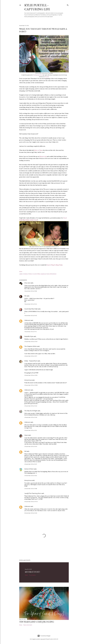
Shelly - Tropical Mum (31, 361)
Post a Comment (28, 625)
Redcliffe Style (29, 336)
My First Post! (32, 572)
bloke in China (38, 150)
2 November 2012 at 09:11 (31, 356)
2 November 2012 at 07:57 (31, 342)
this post (47, 77)
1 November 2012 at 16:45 (31, 315)
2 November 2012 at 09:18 (31, 375)
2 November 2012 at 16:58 (31, 489)
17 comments (32, 575)
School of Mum (29, 469)
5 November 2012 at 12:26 (31, 513)
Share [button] (21, 272)
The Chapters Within (31, 346)
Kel (25, 451)
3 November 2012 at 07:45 (31, 502)
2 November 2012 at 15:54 (31, 476)
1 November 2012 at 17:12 (30, 332)
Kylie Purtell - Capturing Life (37, 7)
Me (25, 296)
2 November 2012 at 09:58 (31, 385)
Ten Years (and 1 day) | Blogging (37, 622)
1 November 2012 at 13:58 (31, 291)
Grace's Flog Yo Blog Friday (55, 265)
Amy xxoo (27, 283)
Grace (26, 435)
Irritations (25, 274)
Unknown (27, 320)
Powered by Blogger (44, 636)
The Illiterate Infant (38, 75)
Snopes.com (43, 156)
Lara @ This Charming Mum (33, 493)
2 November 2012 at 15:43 (31, 446)
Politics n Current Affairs (34, 274)
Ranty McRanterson (51, 274)
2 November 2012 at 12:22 (31, 406)
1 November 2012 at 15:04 (31, 304)
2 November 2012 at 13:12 (31, 430)
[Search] (68, 5)
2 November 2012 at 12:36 (31, 417)
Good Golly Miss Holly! (31, 309)
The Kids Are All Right (31, 411)
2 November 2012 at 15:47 (31, 464)
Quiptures (43, 274)
